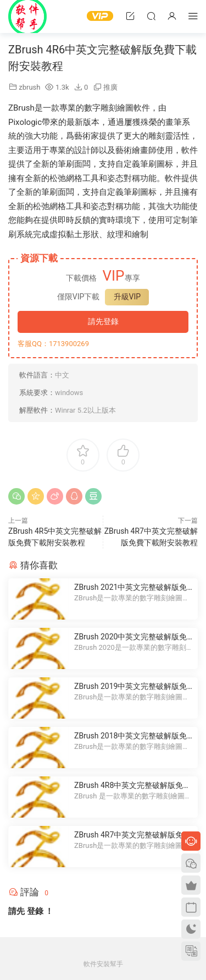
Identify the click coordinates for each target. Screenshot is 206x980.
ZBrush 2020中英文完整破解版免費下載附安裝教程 (130, 637)
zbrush (29, 87)
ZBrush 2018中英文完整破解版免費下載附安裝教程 (130, 736)
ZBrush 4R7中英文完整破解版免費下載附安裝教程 (132, 835)
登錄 (35, 911)
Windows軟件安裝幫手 (27, 17)
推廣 (110, 87)
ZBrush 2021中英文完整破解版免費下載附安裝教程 (130, 588)
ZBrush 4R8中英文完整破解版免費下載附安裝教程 (132, 786)
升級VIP (127, 297)
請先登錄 (103, 321)
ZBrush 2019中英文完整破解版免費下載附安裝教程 (130, 687)
